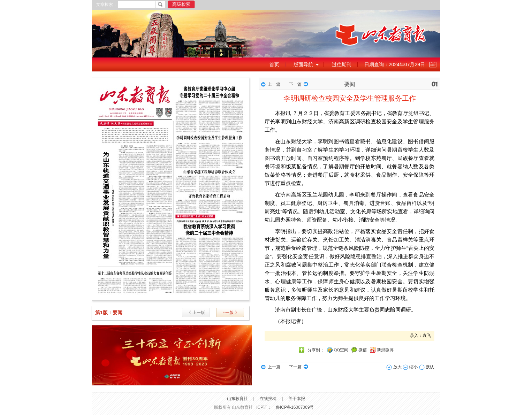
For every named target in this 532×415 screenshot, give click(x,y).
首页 (274, 64)
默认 (427, 367)
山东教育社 (237, 399)
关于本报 (297, 399)
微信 (363, 350)
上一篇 (274, 84)
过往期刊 (342, 64)
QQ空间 (341, 350)
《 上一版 (196, 313)
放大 (394, 367)
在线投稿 (268, 399)
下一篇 (295, 84)
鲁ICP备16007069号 (295, 407)
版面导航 (303, 64)
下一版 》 (230, 313)
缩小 (410, 367)
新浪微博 (385, 350)
